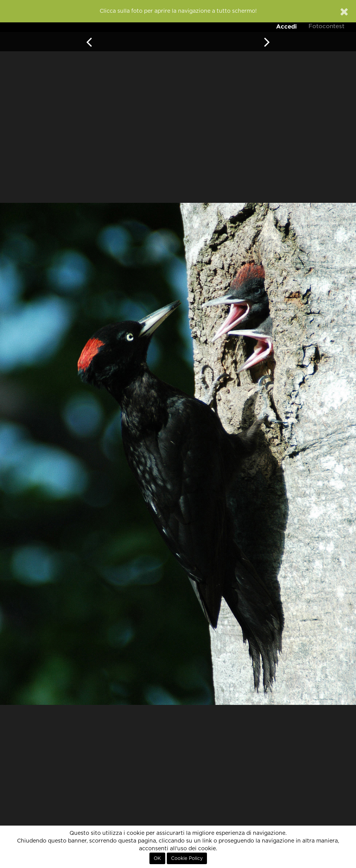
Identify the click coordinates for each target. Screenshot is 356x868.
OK (157, 858)
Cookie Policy (187, 858)
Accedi (286, 26)
